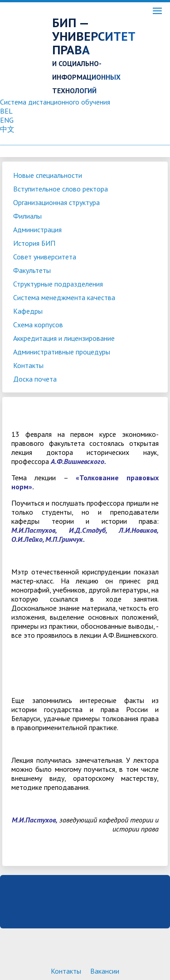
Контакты (28, 365)
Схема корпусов (38, 325)
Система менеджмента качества (64, 297)
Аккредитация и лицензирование (64, 338)
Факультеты (32, 270)
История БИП (34, 243)
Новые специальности (48, 175)
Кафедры (28, 311)
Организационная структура (56, 202)
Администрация (37, 229)
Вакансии (105, 971)
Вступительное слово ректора (61, 189)
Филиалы (27, 216)
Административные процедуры (62, 352)
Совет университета (45, 257)
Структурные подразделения (58, 284)
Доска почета (35, 379)
